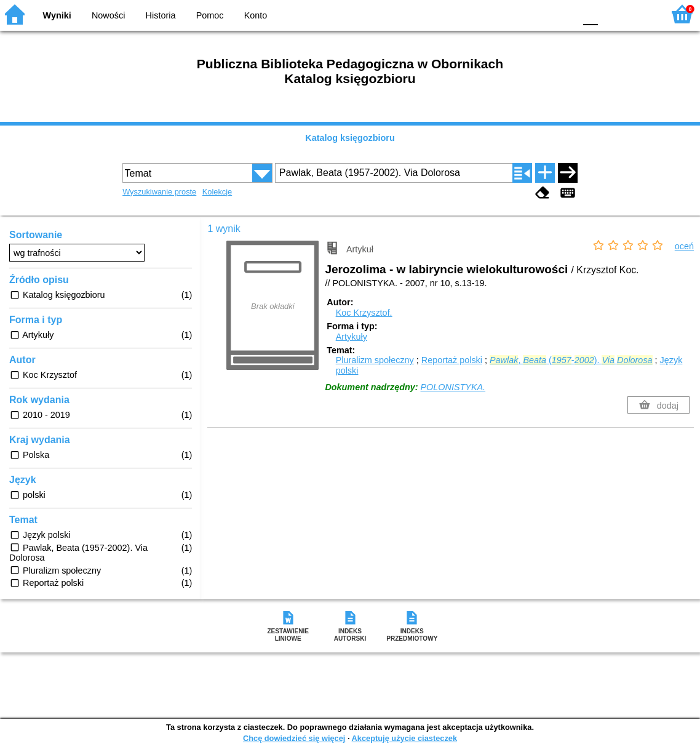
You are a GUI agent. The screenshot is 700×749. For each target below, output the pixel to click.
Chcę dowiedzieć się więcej (294, 738)
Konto (256, 15)
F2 (640, 14)
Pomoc (210, 15)
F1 (612, 14)
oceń (684, 246)
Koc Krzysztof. (364, 313)
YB (537, 14)
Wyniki (57, 15)
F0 (590, 14)
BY (562, 14)
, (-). (571, 360)
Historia (161, 15)
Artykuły (352, 337)
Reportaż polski (452, 360)
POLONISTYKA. (453, 387)
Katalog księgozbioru (350, 138)
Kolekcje (217, 192)
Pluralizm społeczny (375, 360)
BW (512, 14)
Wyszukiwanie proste (159, 192)
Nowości (108, 15)
